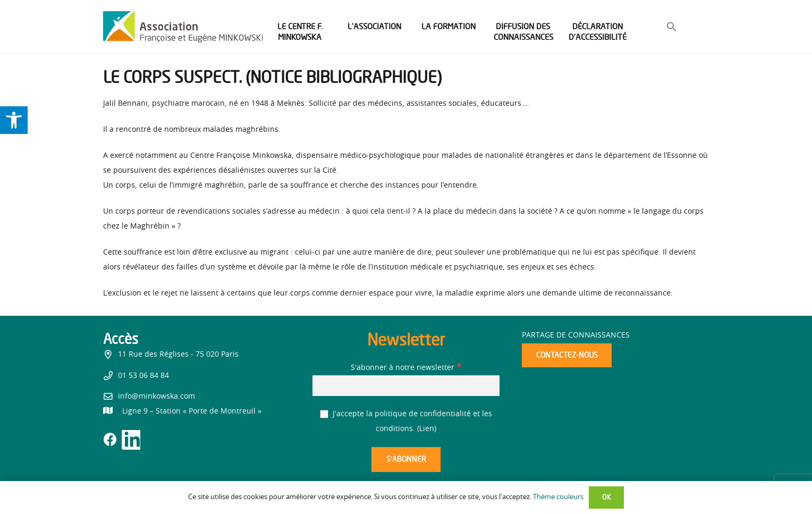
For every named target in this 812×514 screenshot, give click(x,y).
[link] (14, 120)
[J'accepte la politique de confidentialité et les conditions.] (324, 414)
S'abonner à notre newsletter (406, 368)
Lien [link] (427, 429)
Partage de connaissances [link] (576, 335)
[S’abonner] (406, 460)
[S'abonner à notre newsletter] (406, 386)
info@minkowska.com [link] (157, 397)
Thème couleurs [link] (558, 497)
